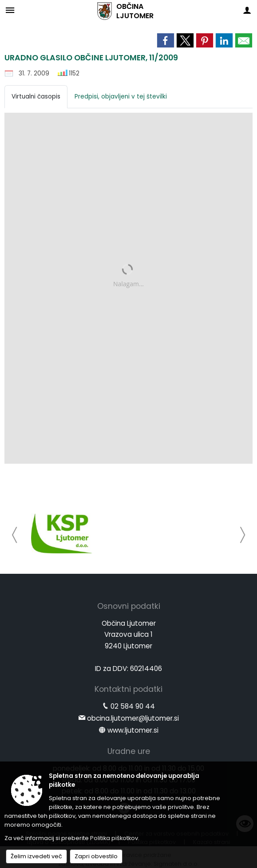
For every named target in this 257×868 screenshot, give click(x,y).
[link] (166, 40)
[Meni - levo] (10, 10)
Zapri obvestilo (96, 856)
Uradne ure (129, 751)
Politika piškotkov (114, 838)
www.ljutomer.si (133, 730)
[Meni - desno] (247, 10)
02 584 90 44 (133, 706)
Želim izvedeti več (36, 856)
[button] (15, 535)
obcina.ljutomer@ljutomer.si (133, 718)
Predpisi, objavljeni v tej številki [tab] (121, 97)
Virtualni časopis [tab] (36, 97)
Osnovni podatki (129, 606)
